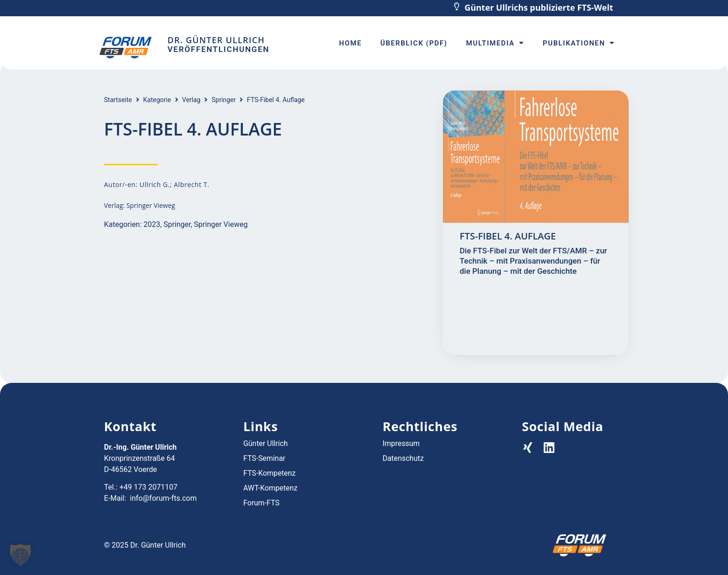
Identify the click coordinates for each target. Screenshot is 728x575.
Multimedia (495, 43)
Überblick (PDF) (414, 43)
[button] (20, 555)
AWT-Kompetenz (270, 488)
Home (350, 43)
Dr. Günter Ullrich (216, 40)
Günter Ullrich (266, 443)
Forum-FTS (261, 503)
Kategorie (157, 100)
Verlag (191, 100)
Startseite (118, 100)
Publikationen (579, 43)
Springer (224, 100)
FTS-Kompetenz (270, 473)
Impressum (401, 443)
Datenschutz (403, 458)
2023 (152, 224)
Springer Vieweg (221, 224)
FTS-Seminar (264, 458)
